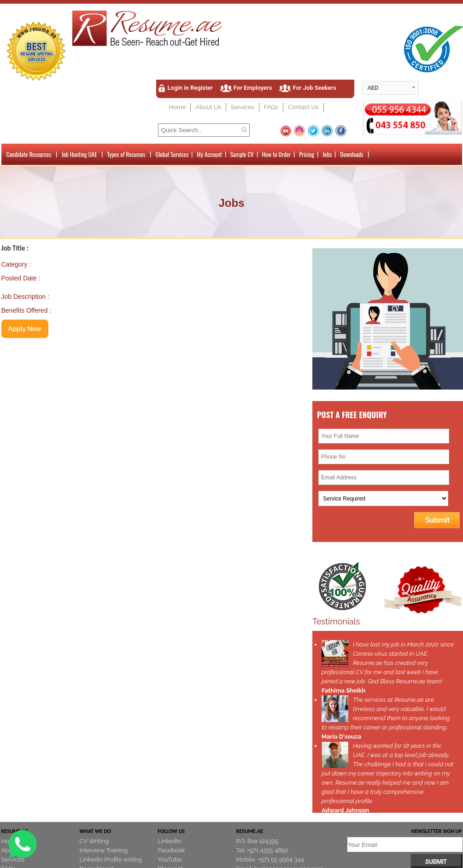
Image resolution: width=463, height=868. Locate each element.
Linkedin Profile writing (111, 859)
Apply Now (25, 329)
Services (243, 107)
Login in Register (190, 88)
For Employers (253, 88)
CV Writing (94, 841)
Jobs (327, 154)
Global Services (172, 154)
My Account (209, 154)
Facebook (172, 850)
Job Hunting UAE (79, 154)
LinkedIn (170, 841)
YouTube (170, 859)
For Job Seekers (314, 88)
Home (177, 107)
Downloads (352, 154)
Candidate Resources (29, 154)
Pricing (307, 154)
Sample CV (242, 154)
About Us (208, 107)
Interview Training (104, 850)
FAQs (271, 107)
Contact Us (303, 107)
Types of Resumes (126, 154)
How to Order (276, 154)
